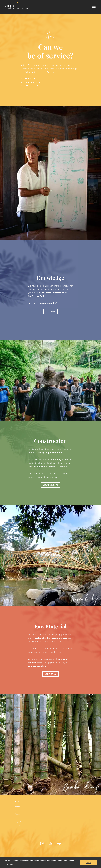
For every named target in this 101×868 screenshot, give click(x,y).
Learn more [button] (9, 864)
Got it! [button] (89, 863)
